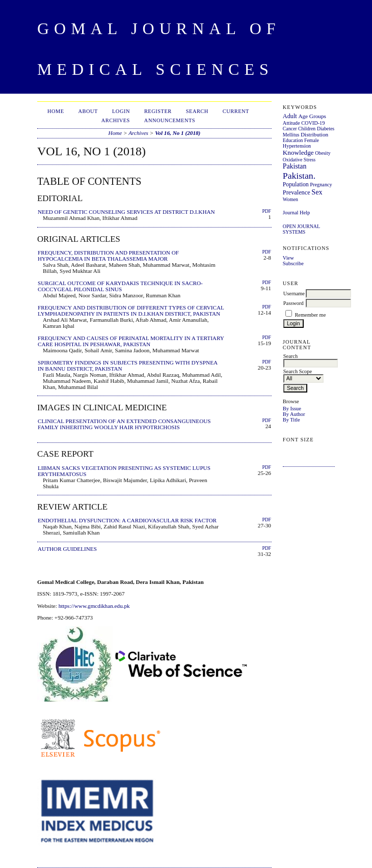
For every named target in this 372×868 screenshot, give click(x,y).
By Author (294, 414)
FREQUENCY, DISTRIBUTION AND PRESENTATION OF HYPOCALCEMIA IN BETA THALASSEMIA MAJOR (108, 256)
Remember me (310, 315)
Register (158, 111)
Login (121, 111)
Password (294, 303)
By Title (291, 420)
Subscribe (293, 263)
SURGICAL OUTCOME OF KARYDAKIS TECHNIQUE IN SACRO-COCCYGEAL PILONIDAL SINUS (120, 286)
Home (56, 111)
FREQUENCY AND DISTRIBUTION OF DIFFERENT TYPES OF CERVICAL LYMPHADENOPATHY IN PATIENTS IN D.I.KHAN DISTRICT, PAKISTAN (131, 311)
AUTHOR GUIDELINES (67, 549)
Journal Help (296, 213)
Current (236, 111)
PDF (266, 211)
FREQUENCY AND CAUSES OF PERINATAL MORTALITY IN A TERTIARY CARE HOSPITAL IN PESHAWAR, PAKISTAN (131, 341)
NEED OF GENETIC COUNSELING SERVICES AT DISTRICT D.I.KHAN (126, 212)
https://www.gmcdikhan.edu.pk (94, 606)
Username (294, 293)
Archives (116, 120)
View (288, 258)
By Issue (292, 409)
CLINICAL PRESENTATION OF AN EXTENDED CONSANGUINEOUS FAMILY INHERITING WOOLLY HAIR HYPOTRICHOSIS (124, 424)
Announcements (170, 120)
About (88, 111)
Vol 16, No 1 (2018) (178, 133)
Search (197, 111)
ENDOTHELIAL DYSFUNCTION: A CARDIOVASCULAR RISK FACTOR (127, 520)
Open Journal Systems (301, 229)
